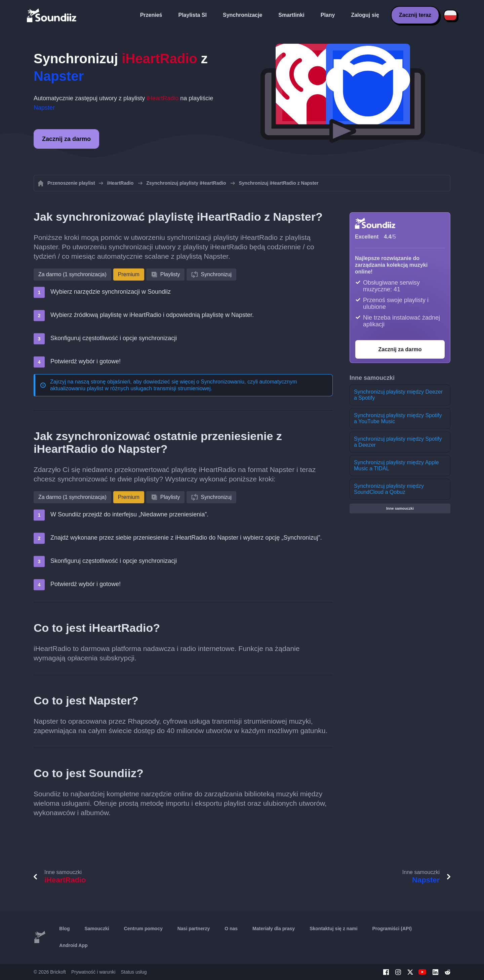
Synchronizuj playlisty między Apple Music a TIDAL (396, 465)
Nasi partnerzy (194, 929)
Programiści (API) (392, 929)
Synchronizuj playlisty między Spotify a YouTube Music (398, 418)
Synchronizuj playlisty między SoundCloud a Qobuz (389, 489)
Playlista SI (192, 15)
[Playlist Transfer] (52, 15)
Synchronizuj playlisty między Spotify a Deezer (398, 442)
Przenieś (151, 15)
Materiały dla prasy (274, 929)
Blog (64, 929)
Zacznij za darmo (66, 139)
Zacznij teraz (415, 15)
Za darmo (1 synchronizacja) (72, 274)
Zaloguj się (365, 15)
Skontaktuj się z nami (333, 929)
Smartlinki (291, 15)
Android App (73, 945)
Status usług (134, 972)
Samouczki (97, 929)
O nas (231, 929)
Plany (328, 15)
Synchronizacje (243, 15)
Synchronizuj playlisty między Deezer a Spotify (398, 395)
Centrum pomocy (143, 929)
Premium (129, 274)
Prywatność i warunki (93, 972)
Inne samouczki (400, 508)
